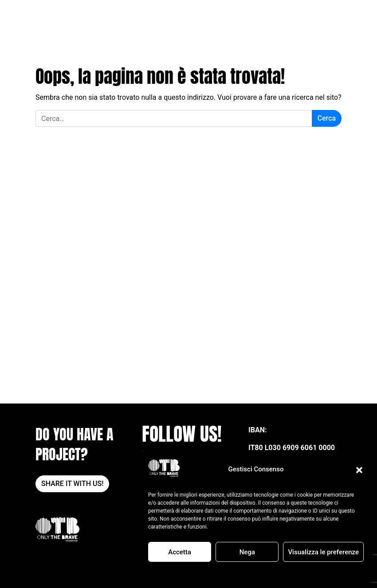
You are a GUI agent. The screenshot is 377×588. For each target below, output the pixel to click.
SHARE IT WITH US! (72, 484)
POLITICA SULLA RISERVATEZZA (272, 572)
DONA (316, 17)
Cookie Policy (212, 572)
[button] (359, 470)
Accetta (180, 552)
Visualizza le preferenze (323, 552)
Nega (247, 552)
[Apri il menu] (336, 17)
